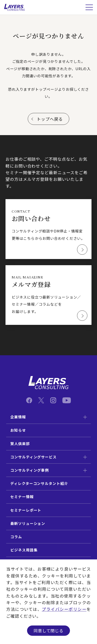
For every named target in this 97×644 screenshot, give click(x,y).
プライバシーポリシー (64, 609)
